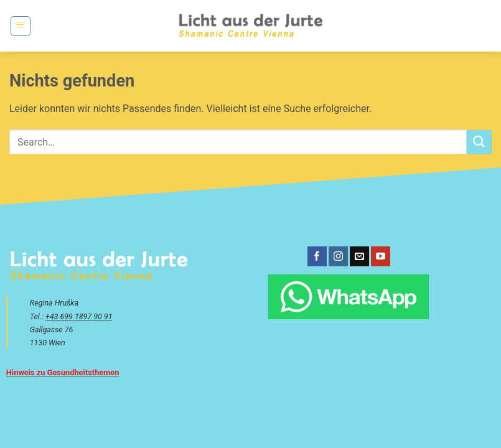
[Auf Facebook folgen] (317, 256)
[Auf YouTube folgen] (381, 256)
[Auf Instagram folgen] (338, 256)
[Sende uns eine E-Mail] (359, 256)
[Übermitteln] (479, 142)
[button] (21, 26)
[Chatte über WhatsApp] (349, 297)
